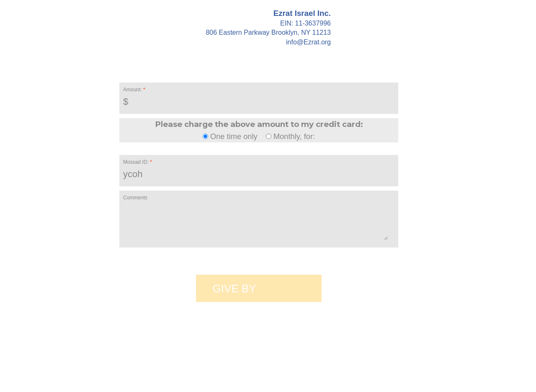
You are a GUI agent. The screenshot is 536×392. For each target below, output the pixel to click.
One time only (231, 136)
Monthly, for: (290, 136)
